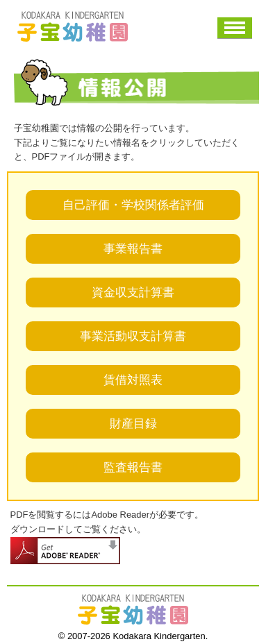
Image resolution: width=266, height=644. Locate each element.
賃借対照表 (133, 380)
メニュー (235, 28)
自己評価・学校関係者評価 (133, 205)
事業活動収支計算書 (133, 336)
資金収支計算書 (133, 293)
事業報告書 (133, 249)
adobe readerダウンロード (65, 551)
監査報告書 (133, 467)
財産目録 (133, 424)
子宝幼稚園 (73, 26)
